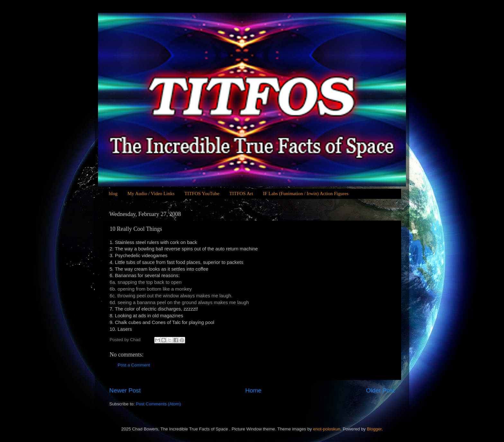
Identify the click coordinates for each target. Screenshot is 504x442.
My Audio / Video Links (151, 194)
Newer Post (125, 390)
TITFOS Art (241, 194)
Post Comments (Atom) (158, 404)
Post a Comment (134, 365)
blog (113, 194)
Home (253, 390)
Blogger (374, 429)
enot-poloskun (327, 429)
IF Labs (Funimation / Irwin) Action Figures (306, 194)
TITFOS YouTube (202, 194)
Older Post (380, 390)
